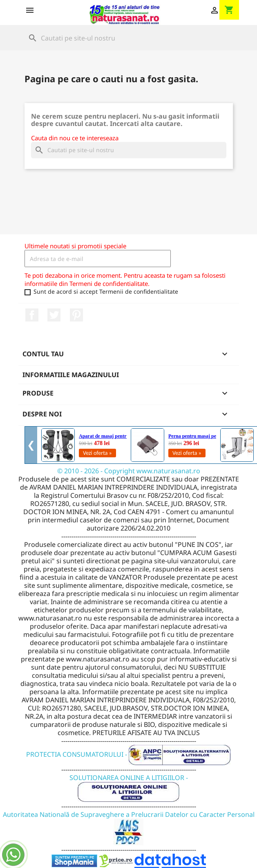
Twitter (54, 315)
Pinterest (76, 315)
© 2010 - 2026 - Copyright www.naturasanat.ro (129, 471)
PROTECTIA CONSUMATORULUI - (128, 754)
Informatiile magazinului (71, 375)
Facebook (32, 315)
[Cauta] (129, 38)
